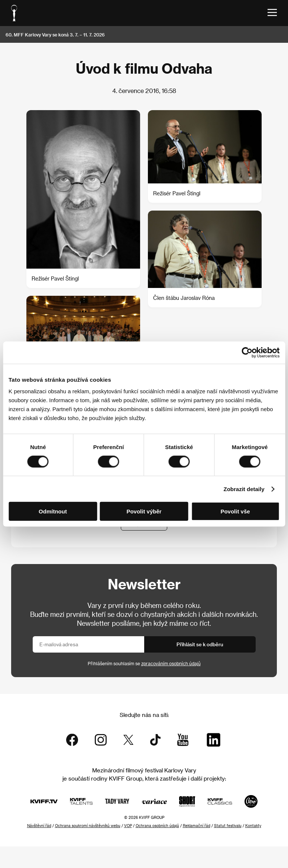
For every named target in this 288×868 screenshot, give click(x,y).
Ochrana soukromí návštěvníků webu (88, 826)
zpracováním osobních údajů (171, 663)
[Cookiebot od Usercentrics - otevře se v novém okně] (247, 352)
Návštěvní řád (39, 826)
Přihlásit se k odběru (200, 644)
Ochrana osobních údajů (157, 826)
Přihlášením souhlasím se (144, 663)
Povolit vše (235, 511)
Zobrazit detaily (244, 489)
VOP (128, 826)
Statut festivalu (228, 826)
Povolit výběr (144, 511)
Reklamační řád (197, 826)
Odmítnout (53, 511)
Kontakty (253, 826)
